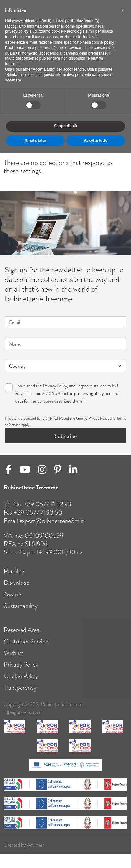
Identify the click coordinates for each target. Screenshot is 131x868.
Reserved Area (22, 635)
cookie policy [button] (103, 42)
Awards (13, 599)
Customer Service (26, 647)
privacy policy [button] (17, 31)
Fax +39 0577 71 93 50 (33, 518)
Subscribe (66, 436)
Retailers (15, 576)
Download (17, 588)
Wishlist (14, 658)
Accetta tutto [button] (96, 140)
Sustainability (21, 611)
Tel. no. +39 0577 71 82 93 (38, 509)
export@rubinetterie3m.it (52, 526)
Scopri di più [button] (66, 126)
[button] (123, 10)
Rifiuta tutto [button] (35, 140)
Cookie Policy (21, 681)
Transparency (20, 693)
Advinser (35, 850)
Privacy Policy (55, 386)
